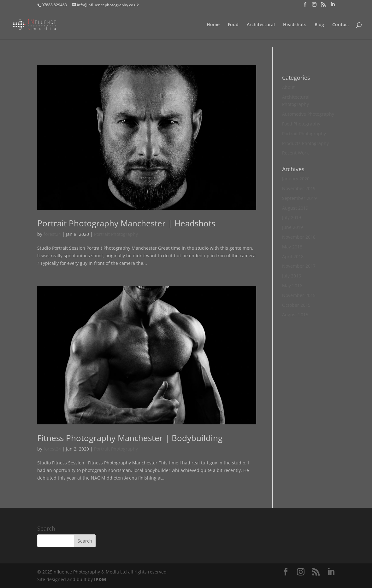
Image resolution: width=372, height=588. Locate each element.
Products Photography (305, 143)
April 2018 (293, 256)
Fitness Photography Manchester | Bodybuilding (130, 438)
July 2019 (292, 217)
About (288, 87)
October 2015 (296, 305)
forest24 (52, 234)
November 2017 (299, 266)
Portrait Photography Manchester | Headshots (126, 223)
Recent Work (295, 153)
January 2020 (296, 179)
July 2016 (292, 276)
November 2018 (299, 237)
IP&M (100, 579)
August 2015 (295, 314)
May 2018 (292, 247)
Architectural (261, 25)
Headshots (295, 25)
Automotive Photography (308, 114)
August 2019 (295, 208)
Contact (341, 25)
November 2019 (299, 188)
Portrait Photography (116, 234)
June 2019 (292, 227)
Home (213, 25)
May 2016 (292, 285)
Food (233, 25)
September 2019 (299, 198)
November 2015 (299, 295)
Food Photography (301, 124)
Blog (319, 25)
